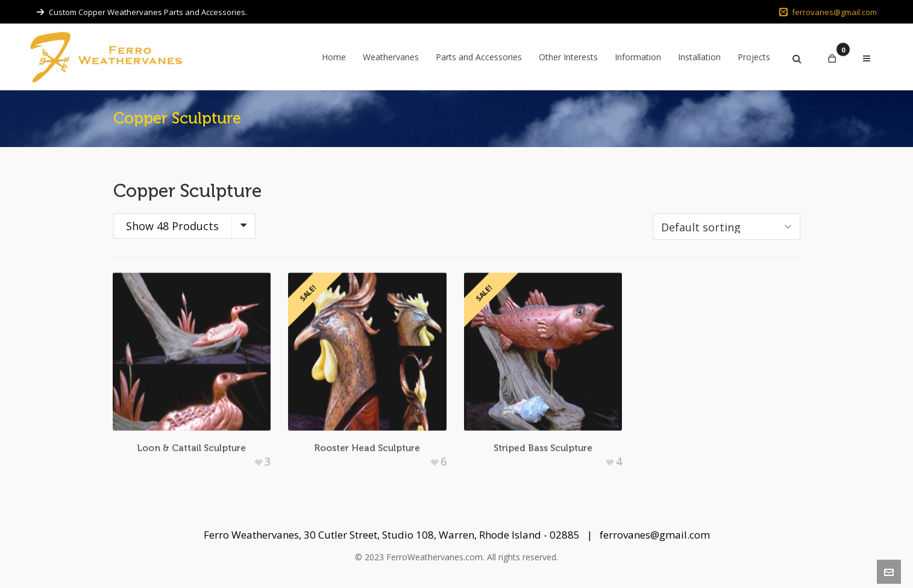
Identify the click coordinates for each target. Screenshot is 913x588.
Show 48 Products (172, 226)
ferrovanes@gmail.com (828, 12)
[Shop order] (727, 227)
